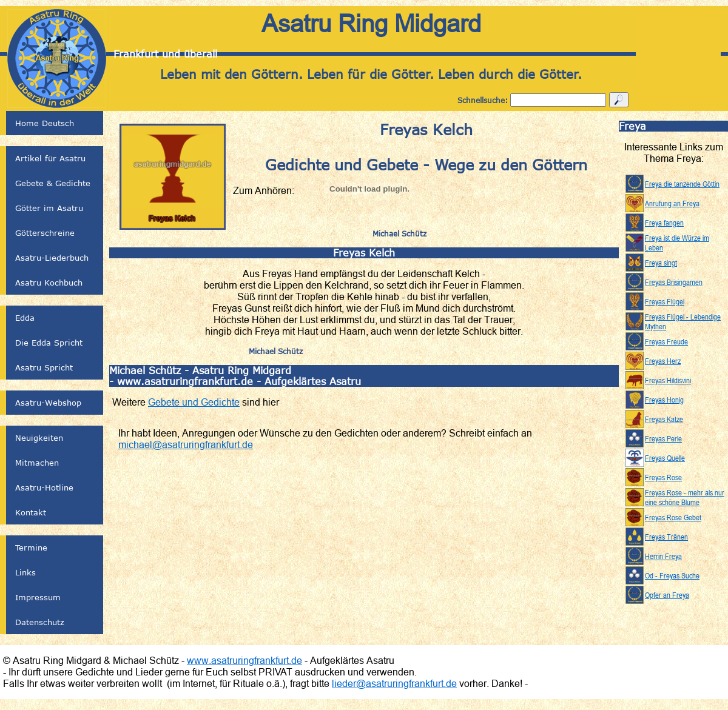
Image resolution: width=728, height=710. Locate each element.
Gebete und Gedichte (194, 402)
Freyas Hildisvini (668, 380)
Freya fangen (664, 223)
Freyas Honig (664, 400)
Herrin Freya (663, 556)
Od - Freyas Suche (672, 575)
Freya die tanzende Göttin (682, 184)
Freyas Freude (666, 341)
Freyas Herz (663, 361)
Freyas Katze (664, 419)
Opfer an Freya (667, 595)
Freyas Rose (663, 477)
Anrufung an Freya (672, 203)
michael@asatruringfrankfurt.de (186, 444)
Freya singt (661, 263)
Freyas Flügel (665, 301)
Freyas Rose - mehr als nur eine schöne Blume (685, 497)
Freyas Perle (663, 438)
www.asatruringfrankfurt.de (244, 660)
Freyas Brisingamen (674, 282)
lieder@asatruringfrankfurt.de (394, 683)
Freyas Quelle (665, 458)
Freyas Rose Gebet (673, 517)
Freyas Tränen (666, 537)
